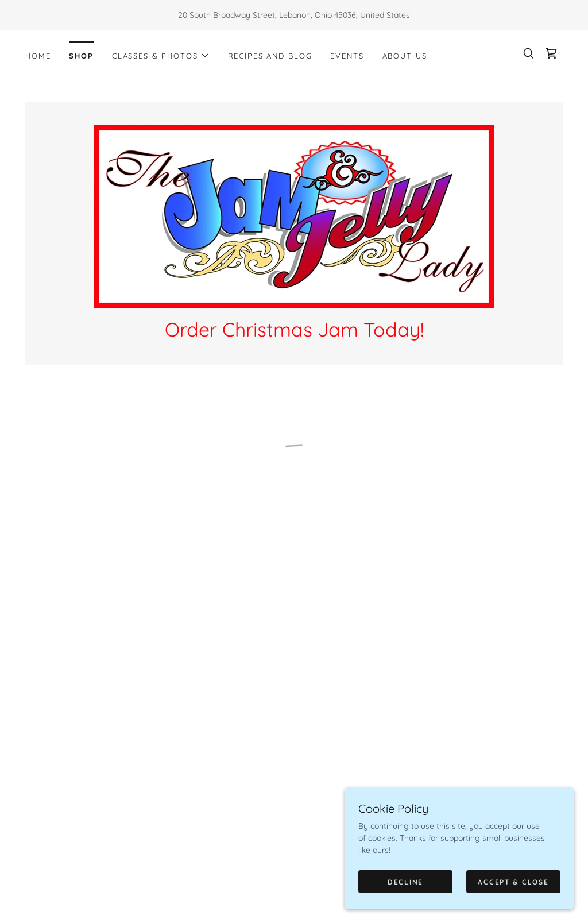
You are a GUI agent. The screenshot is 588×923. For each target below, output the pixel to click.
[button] (161, 56)
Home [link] (38, 56)
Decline (405, 882)
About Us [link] (405, 56)
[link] (294, 216)
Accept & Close (513, 882)
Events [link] (347, 56)
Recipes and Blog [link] (270, 56)
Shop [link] (81, 56)
